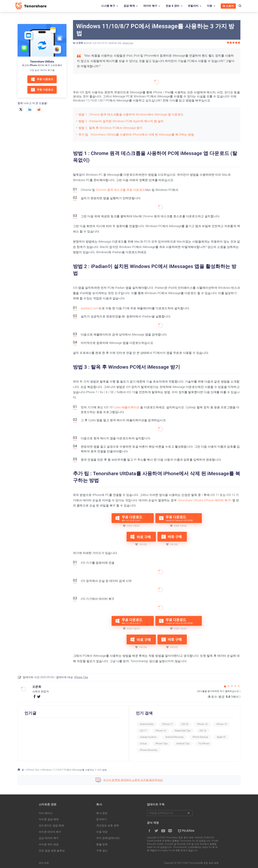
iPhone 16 (207, 724)
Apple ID (149, 744)
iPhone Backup (220, 737)
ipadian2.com (90, 308)
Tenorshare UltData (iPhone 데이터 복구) (204, 500)
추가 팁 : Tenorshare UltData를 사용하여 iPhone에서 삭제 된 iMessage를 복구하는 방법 (136, 134)
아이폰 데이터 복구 (50, 832)
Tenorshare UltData (42, 62)
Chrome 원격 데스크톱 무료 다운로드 (120, 190)
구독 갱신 (102, 851)
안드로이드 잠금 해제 (51, 826)
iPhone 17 (172, 724)
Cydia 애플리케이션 (126, 407)
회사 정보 (102, 813)
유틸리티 (193, 6)
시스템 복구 (108, 6)
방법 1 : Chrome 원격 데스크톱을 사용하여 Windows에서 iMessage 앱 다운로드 (131, 114)
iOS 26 (189, 724)
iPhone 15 (150, 731)
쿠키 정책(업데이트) (108, 838)
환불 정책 (102, 844)
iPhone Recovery (173, 750)
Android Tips (205, 744)
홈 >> (22, 770)
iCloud (165, 744)
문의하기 (102, 819)
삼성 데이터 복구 (49, 838)
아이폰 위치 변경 (49, 844)
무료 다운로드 (42, 79)
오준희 (80, 43)
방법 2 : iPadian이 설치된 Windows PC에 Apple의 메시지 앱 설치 (121, 121)
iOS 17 (167, 731)
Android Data (151, 724)
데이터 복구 (150, 6)
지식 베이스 (46, 813)
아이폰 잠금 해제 (49, 819)
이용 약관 (102, 832)
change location (168, 737)
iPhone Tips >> (35, 770)
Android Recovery (194, 737)
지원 (210, 6)
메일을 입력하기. (170, 813)
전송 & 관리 (172, 6)
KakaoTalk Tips (206, 731)
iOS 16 (148, 737)
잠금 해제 (129, 6)
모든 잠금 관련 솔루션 (52, 851)
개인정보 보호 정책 (108, 826)
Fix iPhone (150, 750)
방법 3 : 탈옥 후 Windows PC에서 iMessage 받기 (111, 128)
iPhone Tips (128, 43)
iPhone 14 (184, 731)
